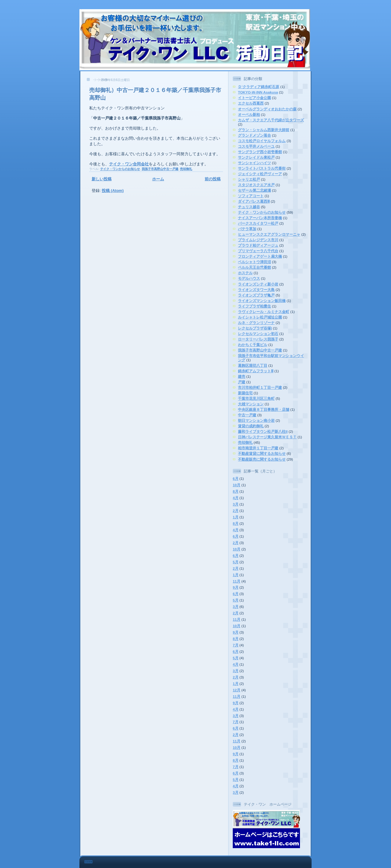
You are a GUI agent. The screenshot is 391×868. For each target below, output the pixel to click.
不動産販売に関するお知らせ (262, 459)
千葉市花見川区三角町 (256, 398)
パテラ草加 (247, 229)
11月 (237, 581)
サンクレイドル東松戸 (256, 157)
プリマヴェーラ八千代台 (258, 251)
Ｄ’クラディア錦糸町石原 (259, 87)
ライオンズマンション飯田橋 (262, 301)
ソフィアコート (251, 196)
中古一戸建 (247, 415)
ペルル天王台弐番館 (254, 267)
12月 (237, 690)
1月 (236, 517)
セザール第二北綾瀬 (254, 190)
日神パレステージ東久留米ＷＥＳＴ (267, 437)
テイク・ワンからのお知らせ (120, 169)
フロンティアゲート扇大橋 (260, 256)
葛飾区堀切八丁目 (253, 365)
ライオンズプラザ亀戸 (256, 295)
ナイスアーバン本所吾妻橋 (260, 218)
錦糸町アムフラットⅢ (256, 371)
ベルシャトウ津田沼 (254, 262)
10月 (237, 485)
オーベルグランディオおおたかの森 (267, 109)
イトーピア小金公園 (254, 98)
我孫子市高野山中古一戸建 (160, 169)
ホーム (158, 179)
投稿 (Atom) (113, 191)
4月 (236, 498)
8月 (236, 491)
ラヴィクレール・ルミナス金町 (264, 312)
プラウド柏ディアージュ (258, 245)
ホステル (245, 273)
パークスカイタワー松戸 (258, 223)
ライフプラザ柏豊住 (254, 306)
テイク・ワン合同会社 (129, 164)
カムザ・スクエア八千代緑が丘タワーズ (271, 120)
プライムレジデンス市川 (258, 240)
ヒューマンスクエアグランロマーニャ (269, 234)
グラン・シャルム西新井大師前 (264, 130)
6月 (236, 478)
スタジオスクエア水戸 (256, 185)
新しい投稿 (102, 179)
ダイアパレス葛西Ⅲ (254, 201)
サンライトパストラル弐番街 (262, 168)
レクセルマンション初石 (258, 334)
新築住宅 (245, 393)
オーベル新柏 (249, 114)
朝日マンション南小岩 (256, 420)
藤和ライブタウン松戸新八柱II (263, 431)
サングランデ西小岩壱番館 (260, 152)
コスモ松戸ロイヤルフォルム (262, 141)
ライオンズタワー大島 (256, 290)
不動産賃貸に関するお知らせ (262, 453)
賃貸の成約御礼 (251, 426)
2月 (236, 511)
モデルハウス (249, 278)
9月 (236, 587)
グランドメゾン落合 (254, 135)
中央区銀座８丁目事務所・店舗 (264, 409)
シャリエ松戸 (249, 179)
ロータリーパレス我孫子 (258, 339)
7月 (236, 645)
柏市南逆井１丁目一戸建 (258, 448)
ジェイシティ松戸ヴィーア (260, 174)
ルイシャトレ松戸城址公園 (260, 317)
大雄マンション (251, 404)
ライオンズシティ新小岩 (258, 284)
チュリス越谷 (249, 207)
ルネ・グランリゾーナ (256, 323)
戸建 (242, 382)
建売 (242, 376)
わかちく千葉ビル (253, 345)
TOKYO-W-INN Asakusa (258, 92)
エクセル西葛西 (251, 103)
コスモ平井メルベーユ (256, 146)
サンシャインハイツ (254, 163)
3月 (236, 504)
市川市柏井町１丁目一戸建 (260, 387)
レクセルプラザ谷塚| (255, 328)
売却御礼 (186, 169)
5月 (236, 562)
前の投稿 (213, 179)
